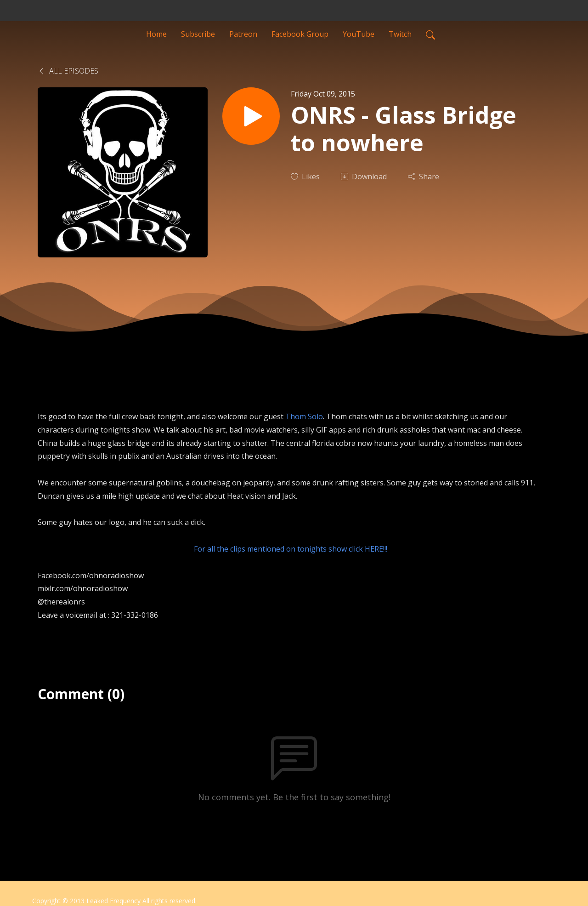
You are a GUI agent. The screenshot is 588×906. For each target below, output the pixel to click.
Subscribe (198, 34)
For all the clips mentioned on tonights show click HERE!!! (291, 549)
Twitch (400, 34)
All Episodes (68, 71)
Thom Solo (304, 416)
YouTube (359, 34)
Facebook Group (300, 34)
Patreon (243, 34)
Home (156, 34)
